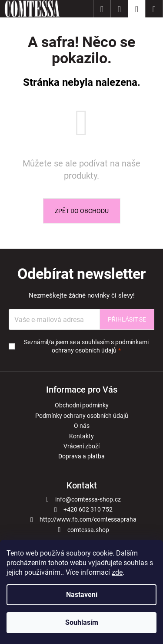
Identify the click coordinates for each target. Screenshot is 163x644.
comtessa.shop (88, 530)
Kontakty (81, 436)
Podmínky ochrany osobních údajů (82, 416)
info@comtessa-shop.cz (88, 499)
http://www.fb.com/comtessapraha (88, 519)
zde (117, 572)
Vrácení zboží (81, 446)
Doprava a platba (81, 456)
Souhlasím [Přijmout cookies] (82, 622)
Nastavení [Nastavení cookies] (82, 595)
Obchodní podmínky (82, 405)
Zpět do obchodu (82, 211)
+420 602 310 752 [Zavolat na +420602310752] (88, 509)
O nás (82, 426)
